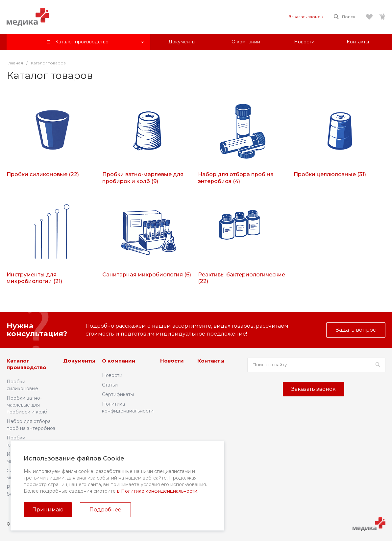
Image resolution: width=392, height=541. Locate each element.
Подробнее (105, 510)
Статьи (110, 385)
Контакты (211, 361)
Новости (112, 375)
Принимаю (48, 510)
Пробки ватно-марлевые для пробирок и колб (27, 405)
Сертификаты (118, 394)
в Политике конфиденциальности (157, 491)
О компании (119, 361)
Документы (79, 361)
